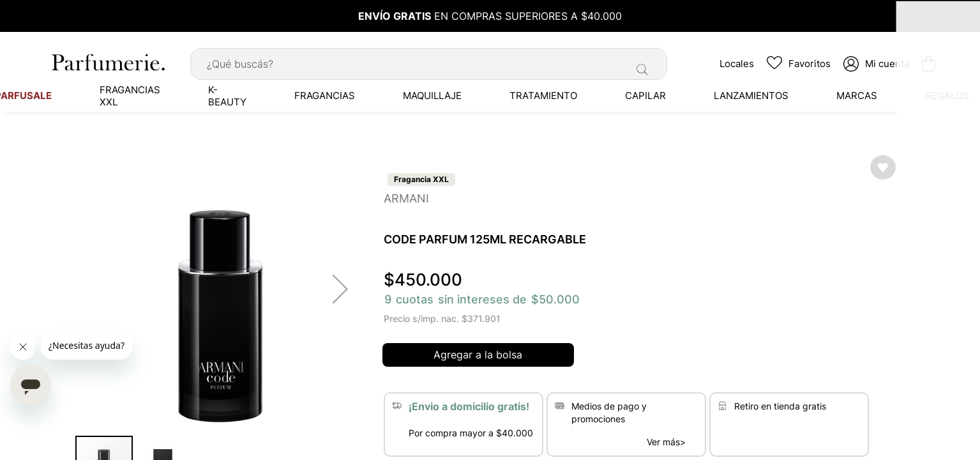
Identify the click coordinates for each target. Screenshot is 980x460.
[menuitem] (117, 93)
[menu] (490, 93)
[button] (340, 286)
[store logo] (107, 59)
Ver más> (666, 439)
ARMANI (406, 195)
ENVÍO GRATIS (395, 16)
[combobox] (429, 61)
